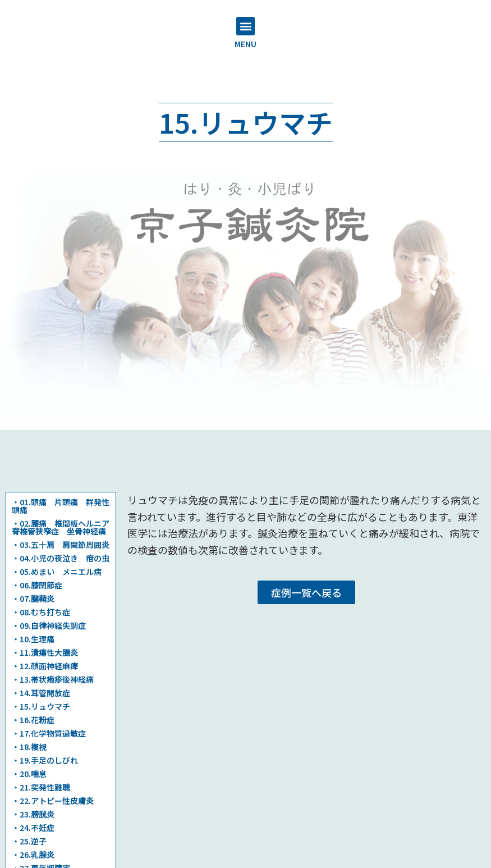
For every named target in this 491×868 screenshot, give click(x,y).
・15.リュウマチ (41, 706)
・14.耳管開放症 (41, 693)
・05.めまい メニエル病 (57, 572)
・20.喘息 (29, 774)
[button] (245, 26)
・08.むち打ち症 (41, 612)
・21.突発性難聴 (41, 787)
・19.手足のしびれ (45, 760)
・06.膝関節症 (37, 585)
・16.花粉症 (33, 720)
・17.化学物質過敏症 (49, 733)
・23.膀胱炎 (33, 814)
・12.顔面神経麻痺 (45, 666)
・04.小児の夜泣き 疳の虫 (61, 558)
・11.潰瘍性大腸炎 (45, 652)
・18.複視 (29, 747)
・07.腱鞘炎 (33, 599)
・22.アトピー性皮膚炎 (53, 801)
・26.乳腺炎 (33, 855)
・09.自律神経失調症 (49, 625)
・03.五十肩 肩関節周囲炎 (61, 545)
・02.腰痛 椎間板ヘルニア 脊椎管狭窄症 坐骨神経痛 (65, 527)
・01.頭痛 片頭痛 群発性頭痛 (61, 506)
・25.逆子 (29, 841)
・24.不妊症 (33, 828)
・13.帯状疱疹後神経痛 (53, 679)
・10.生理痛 (33, 639)
